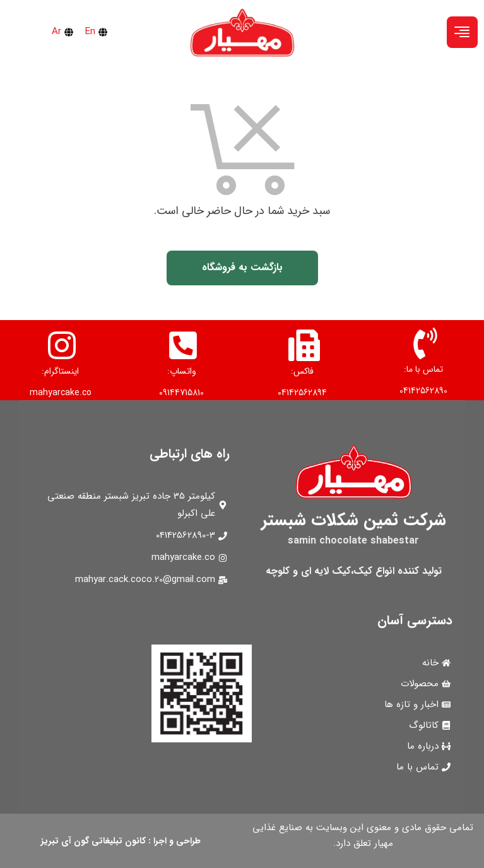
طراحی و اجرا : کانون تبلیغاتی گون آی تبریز (121, 841)
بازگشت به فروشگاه (242, 267)
